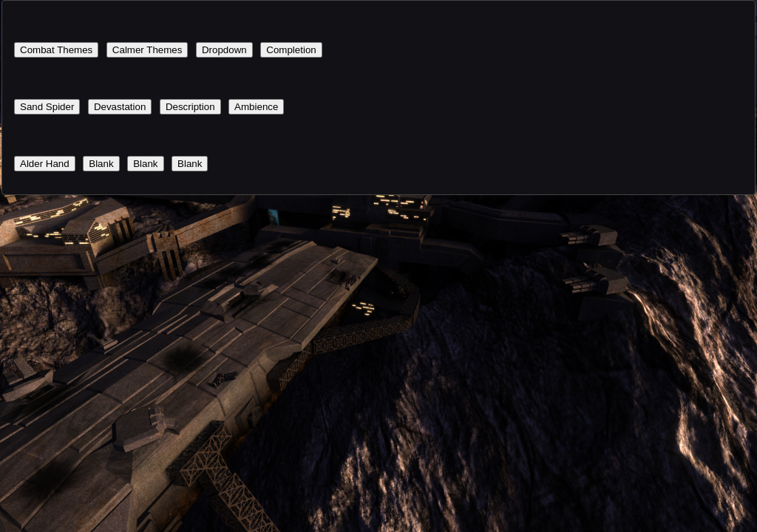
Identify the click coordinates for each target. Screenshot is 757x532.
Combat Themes (56, 50)
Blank (101, 164)
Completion (291, 50)
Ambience (256, 107)
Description (190, 107)
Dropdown (224, 50)
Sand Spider (47, 107)
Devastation (120, 107)
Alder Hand (45, 164)
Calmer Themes (147, 50)
